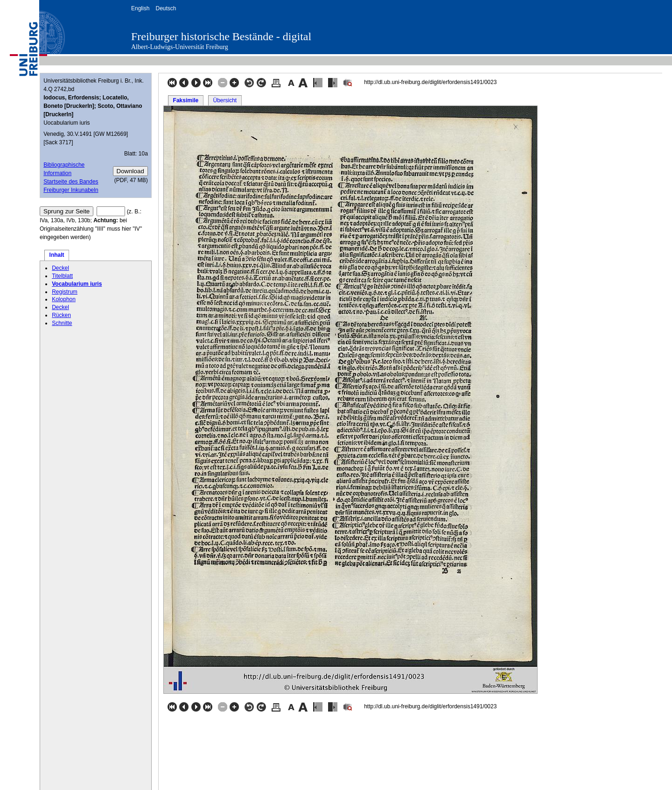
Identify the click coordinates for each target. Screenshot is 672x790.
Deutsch (166, 8)
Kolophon (64, 299)
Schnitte (62, 323)
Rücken (61, 315)
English (140, 8)
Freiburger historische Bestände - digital (221, 36)
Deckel (60, 268)
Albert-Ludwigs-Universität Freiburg (180, 47)
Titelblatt (62, 276)
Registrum (65, 292)
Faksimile (186, 100)
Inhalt (57, 255)
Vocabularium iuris (77, 284)
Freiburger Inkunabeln (71, 190)
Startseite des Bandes (71, 182)
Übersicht (225, 100)
